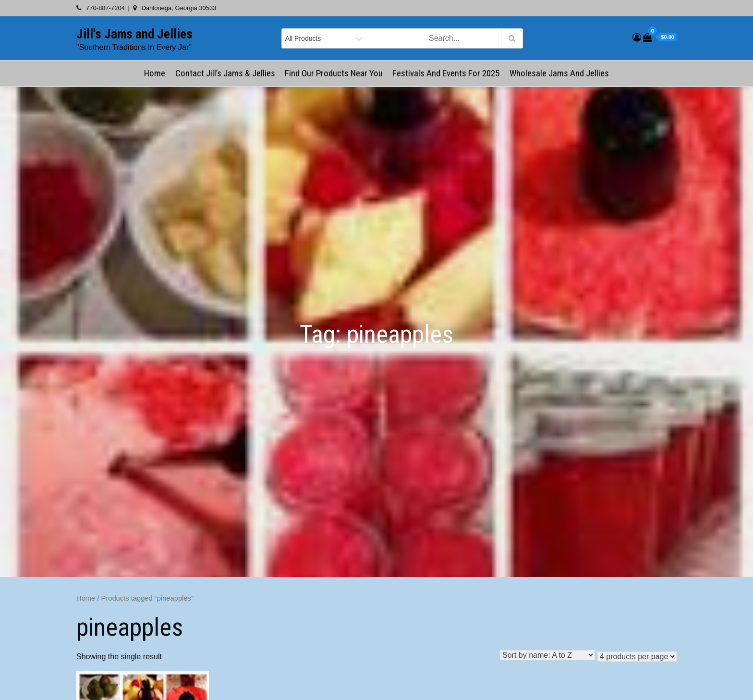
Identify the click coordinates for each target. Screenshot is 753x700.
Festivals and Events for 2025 (446, 73)
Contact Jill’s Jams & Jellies (225, 73)
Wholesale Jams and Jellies (559, 73)
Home (155, 73)
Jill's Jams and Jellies (134, 34)
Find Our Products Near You (334, 73)
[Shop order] (547, 655)
